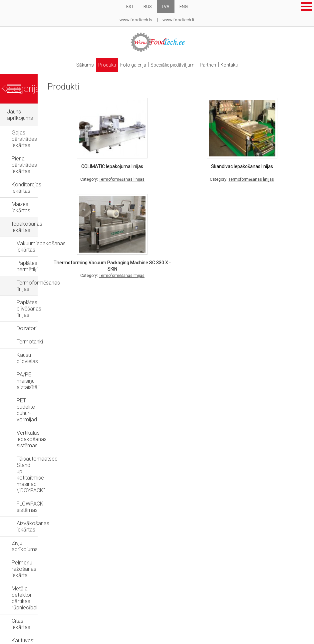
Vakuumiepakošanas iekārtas (51, 189)
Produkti (105, 63)
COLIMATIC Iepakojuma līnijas (162, 162)
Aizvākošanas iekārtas (43, 355)
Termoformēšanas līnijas (45, 215)
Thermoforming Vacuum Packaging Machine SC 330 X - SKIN (163, 262)
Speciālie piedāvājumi (174, 63)
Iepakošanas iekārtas (37, 176)
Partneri (211, 63)
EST (130, 6)
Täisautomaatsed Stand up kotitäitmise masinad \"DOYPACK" (56, 325)
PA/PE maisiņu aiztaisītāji (46, 282)
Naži (12, 501)
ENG (184, 6)
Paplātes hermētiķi (38, 202)
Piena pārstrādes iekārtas (41, 136)
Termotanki (30, 255)
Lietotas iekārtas (26, 469)
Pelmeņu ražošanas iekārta (44, 382)
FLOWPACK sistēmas (41, 342)
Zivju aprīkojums (31, 368)
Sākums (81, 63)
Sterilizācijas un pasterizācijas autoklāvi (46, 438)
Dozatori (27, 242)
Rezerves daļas (25, 533)
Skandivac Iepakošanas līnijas (259, 162)
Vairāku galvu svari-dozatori (44, 454)
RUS (148, 6)
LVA (166, 6)
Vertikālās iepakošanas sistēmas (55, 309)
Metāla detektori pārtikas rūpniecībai (54, 395)
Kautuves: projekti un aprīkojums (49, 422)
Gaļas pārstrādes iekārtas (42, 122)
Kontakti (233, 63)
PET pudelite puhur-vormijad (49, 295)
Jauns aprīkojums (28, 108)
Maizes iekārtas (30, 162)
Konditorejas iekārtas (36, 149)
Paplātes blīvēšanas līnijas (47, 229)
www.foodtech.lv (136, 20)
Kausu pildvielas (35, 269)
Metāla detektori (26, 517)
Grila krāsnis (21, 485)
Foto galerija (133, 63)
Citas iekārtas (27, 408)
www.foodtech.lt (178, 20)
